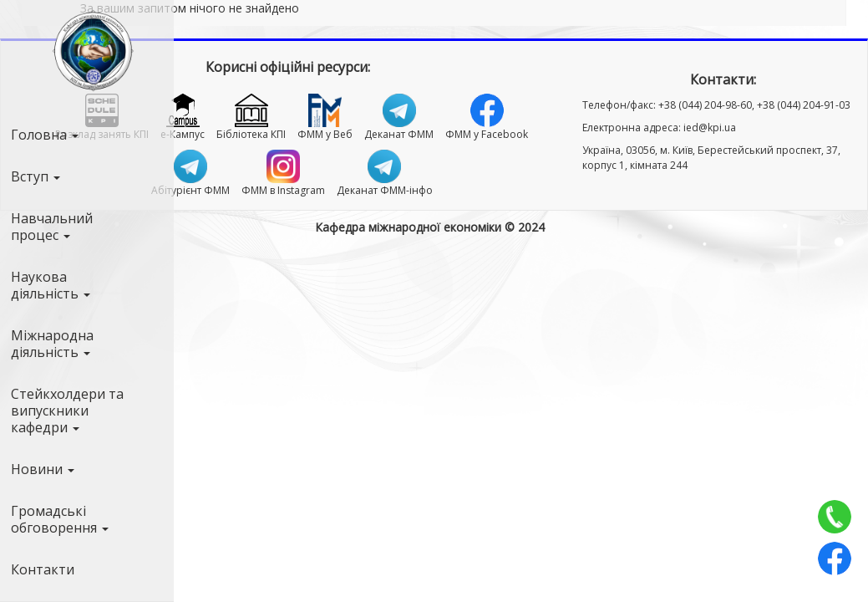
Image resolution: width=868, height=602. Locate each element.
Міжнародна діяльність (52, 344)
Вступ (36, 176)
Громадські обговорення (60, 519)
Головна (45, 135)
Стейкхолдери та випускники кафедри (67, 411)
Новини (43, 469)
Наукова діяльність (51, 285)
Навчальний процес (52, 227)
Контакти (43, 569)
